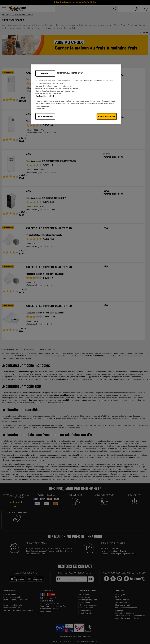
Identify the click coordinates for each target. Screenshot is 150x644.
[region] (76, 94)
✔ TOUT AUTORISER (107, 116)
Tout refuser (45, 73)
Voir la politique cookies (45, 96)
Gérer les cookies (45, 116)
